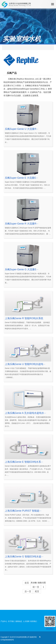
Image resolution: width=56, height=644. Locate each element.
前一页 (36, 587)
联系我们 (34, 621)
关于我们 (11, 621)
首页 (27, 583)
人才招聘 (26, 621)
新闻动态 (19, 621)
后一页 (28, 591)
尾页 (37, 591)
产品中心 (4, 621)
